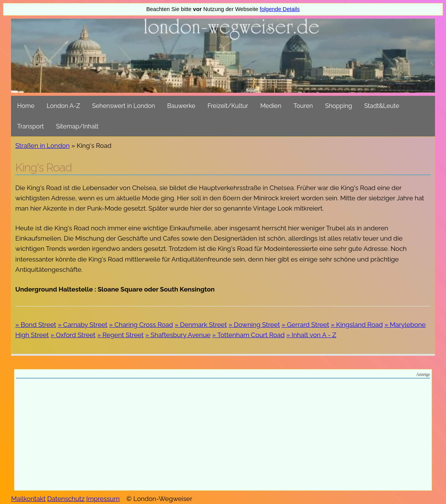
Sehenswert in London (124, 106)
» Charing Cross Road (141, 325)
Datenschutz (66, 499)
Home (26, 106)
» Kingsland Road (357, 325)
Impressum (103, 499)
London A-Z (63, 106)
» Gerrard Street (305, 325)
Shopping (339, 106)
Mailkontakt (28, 499)
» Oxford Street (73, 335)
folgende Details (280, 9)
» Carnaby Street (83, 325)
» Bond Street (36, 325)
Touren (303, 106)
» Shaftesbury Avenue (178, 335)
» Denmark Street (201, 325)
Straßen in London (42, 146)
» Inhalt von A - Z (312, 335)
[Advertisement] (223, 436)
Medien (271, 106)
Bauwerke (181, 106)
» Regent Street (120, 335)
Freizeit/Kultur (228, 106)
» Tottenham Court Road (248, 335)
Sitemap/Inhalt (77, 126)
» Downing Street (254, 325)
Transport (30, 126)
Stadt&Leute (382, 106)
